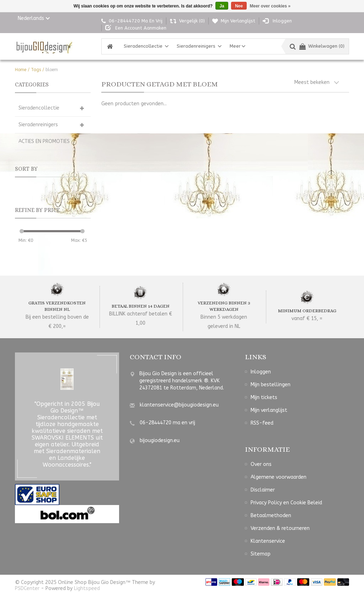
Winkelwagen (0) (322, 46)
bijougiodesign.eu (160, 440)
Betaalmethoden (271, 516)
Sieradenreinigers (196, 46)
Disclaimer (263, 490)
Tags (36, 70)
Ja (222, 6)
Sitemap (261, 554)
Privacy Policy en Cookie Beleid (286, 503)
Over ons (261, 464)
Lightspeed (87, 588)
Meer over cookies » (270, 6)
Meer (235, 46)
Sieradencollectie (143, 46)
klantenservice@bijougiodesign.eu (179, 405)
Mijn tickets (264, 397)
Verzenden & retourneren (280, 528)
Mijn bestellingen (271, 385)
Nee (239, 6)
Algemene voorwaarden (279, 477)
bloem (52, 70)
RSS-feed (262, 423)
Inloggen (261, 372)
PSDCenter (27, 588)
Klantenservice (268, 541)
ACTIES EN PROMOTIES (44, 141)
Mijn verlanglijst (269, 410)
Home (21, 70)
